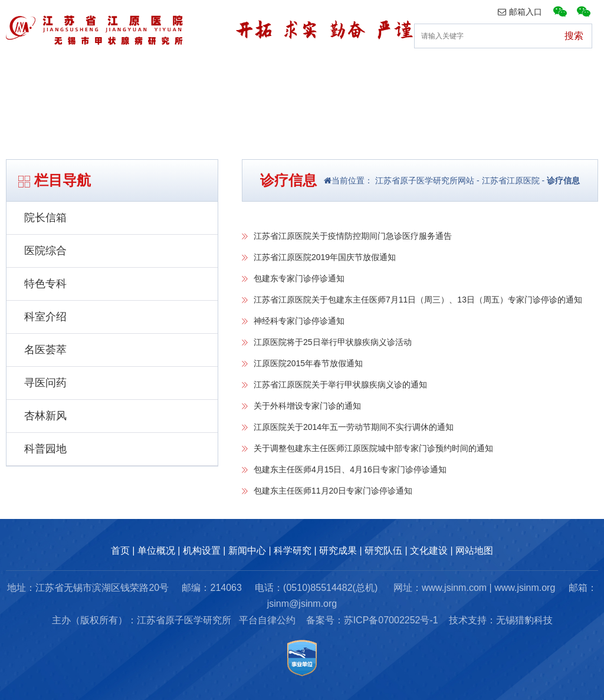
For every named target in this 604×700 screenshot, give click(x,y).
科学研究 (293, 551)
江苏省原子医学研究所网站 (424, 180)
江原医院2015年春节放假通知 (308, 363)
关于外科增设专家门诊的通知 (307, 406)
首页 (21, 73)
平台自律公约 (267, 620)
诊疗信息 (563, 180)
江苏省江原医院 (511, 180)
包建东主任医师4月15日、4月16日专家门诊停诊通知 (350, 469)
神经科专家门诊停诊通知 (299, 321)
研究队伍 (493, 73)
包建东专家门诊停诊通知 (299, 278)
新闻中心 (252, 73)
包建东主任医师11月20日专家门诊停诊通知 (333, 491)
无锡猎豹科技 (524, 620)
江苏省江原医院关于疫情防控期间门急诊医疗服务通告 (353, 236)
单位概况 (92, 73)
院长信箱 (45, 218)
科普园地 (45, 449)
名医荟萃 (45, 350)
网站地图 (474, 551)
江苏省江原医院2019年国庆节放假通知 (325, 257)
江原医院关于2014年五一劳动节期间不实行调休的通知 (354, 427)
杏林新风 (45, 416)
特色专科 (45, 284)
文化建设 (573, 73)
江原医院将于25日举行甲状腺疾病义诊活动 (333, 342)
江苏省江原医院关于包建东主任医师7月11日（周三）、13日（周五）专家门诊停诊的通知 (418, 300)
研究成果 (413, 73)
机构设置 (172, 73)
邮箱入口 (520, 12)
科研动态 (333, 73)
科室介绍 (45, 317)
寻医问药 (45, 383)
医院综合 (45, 251)
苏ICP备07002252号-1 (391, 620)
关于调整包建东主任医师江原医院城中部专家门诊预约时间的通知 (373, 448)
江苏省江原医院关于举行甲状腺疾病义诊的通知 (340, 384)
